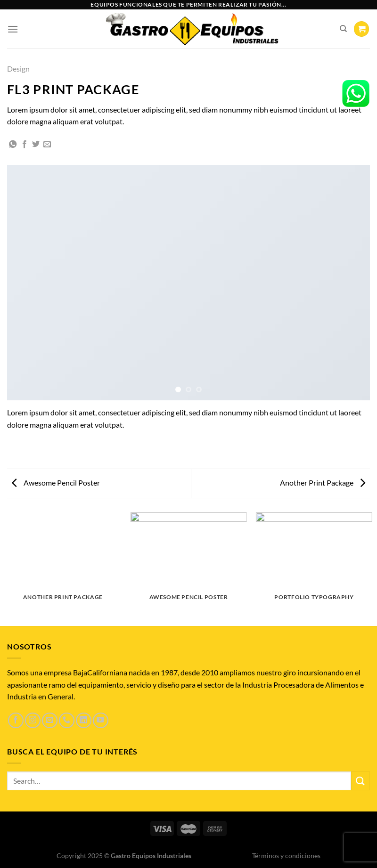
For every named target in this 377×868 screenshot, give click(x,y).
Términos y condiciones (286, 856)
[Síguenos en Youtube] (101, 720)
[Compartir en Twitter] (36, 145)
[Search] (343, 29)
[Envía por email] (47, 145)
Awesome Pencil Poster (56, 483)
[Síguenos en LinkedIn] (84, 720)
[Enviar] (361, 781)
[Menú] (13, 29)
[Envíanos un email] (50, 720)
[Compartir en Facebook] (25, 145)
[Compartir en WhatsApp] (13, 145)
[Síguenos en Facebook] (16, 720)
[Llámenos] (67, 720)
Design (18, 69)
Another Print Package (323, 483)
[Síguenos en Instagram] (33, 720)
